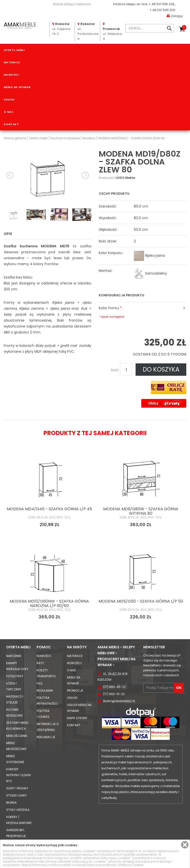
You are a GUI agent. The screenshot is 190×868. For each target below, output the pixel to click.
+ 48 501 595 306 (162, 10)
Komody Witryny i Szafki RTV (19, 775)
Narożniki (14, 656)
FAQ (39, 683)
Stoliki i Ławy (16, 795)
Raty (40, 663)
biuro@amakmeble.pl (119, 701)
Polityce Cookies (131, 865)
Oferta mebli (14, 50)
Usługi (9, 99)
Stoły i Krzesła (18, 810)
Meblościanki (17, 736)
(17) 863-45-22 (114, 687)
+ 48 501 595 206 (162, 4)
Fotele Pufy (15, 676)
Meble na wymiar (17, 87)
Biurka (11, 803)
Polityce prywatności (102, 865)
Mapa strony (77, 718)
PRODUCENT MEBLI (20, 25)
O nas (8, 112)
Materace (12, 62)
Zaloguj (175, 16)
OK (179, 688)
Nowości (11, 75)
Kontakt (11, 124)
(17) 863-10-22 (114, 694)
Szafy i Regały (17, 788)
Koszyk (184, 27)
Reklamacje (46, 737)
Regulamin (45, 691)
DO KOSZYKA (161, 369)
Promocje (75, 691)
